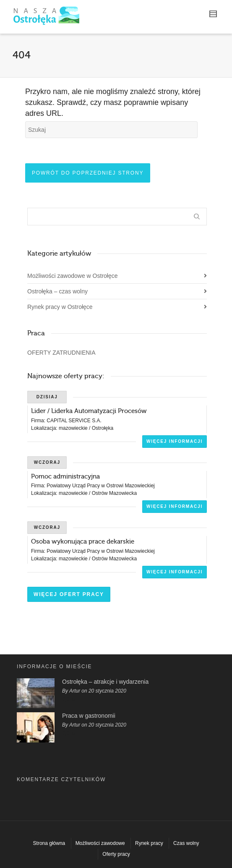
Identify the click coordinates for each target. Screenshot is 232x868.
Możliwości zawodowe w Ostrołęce (73, 276)
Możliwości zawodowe (100, 843)
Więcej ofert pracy (69, 594)
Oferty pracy (116, 854)
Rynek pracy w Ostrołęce (60, 307)
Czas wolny (186, 843)
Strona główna (49, 843)
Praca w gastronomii (89, 716)
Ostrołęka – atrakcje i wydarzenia (105, 682)
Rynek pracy (149, 843)
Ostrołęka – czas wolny (57, 291)
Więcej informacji (175, 441)
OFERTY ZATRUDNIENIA (61, 353)
